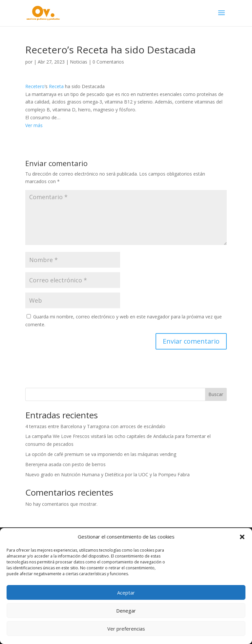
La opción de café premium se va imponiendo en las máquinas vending (101, 454)
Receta (56, 86)
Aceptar (126, 593)
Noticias (79, 62)
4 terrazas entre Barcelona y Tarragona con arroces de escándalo (95, 426)
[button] (242, 537)
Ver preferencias (126, 629)
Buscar (216, 394)
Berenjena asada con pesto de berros (65, 464)
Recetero (35, 86)
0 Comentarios (108, 62)
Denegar (126, 611)
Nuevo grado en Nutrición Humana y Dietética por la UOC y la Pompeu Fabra (107, 474)
